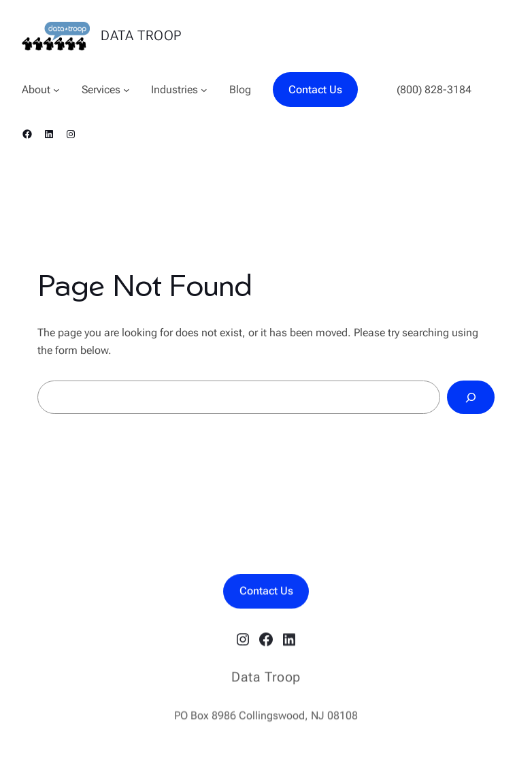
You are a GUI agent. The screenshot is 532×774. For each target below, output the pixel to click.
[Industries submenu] (204, 90)
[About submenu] (56, 90)
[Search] (471, 397)
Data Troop (141, 35)
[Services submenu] (127, 90)
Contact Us (315, 90)
